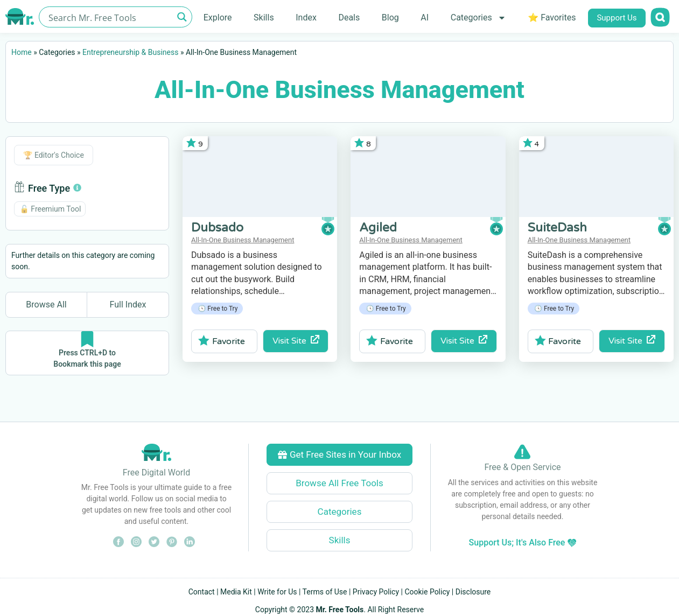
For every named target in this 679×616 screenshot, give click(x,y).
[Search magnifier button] (182, 17)
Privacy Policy (376, 592)
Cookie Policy (427, 592)
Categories (478, 18)
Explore (218, 17)
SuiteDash (557, 228)
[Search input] (109, 17)
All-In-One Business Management (243, 240)
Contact (202, 592)
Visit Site (296, 341)
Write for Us (277, 592)
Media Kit (236, 592)
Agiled (378, 228)
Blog (390, 17)
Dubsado (217, 228)
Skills (264, 17)
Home (22, 52)
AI (425, 17)
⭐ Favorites (552, 17)
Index (306, 17)
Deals (349, 17)
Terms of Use (325, 592)
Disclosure (473, 592)
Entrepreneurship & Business (130, 52)
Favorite (222, 341)
